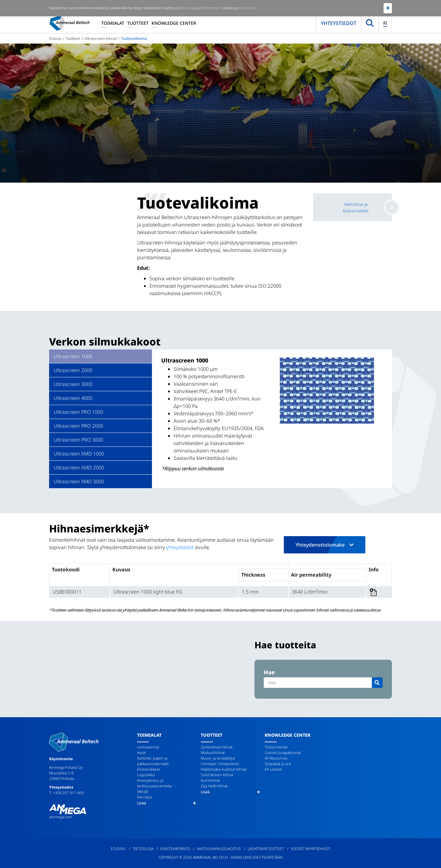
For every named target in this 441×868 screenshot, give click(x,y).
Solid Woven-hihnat (217, 775)
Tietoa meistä (276, 747)
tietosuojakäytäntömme (199, 8)
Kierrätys (145, 797)
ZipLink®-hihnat (214, 786)
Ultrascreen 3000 (73, 384)
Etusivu (55, 38)
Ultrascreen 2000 (73, 370)
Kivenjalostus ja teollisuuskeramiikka (154, 783)
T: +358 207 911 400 (66, 793)
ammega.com (61, 817)
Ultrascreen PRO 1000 (78, 412)
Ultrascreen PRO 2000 (78, 426)
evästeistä (247, 8)
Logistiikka (146, 775)
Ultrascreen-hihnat (101, 38)
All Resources (276, 758)
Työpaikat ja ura (278, 764)
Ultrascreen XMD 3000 (79, 481)
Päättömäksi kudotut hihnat (224, 769)
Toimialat (113, 23)
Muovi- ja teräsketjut (218, 758)
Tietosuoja (143, 849)
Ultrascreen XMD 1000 (79, 454)
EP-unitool (273, 769)
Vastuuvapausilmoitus (219, 849)
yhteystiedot (180, 547)
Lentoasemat (148, 747)
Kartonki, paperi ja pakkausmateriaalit (153, 761)
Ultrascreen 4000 (73, 398)
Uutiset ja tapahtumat (283, 753)
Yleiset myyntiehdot (311, 849)
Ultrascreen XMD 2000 (79, 468)
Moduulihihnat (213, 753)
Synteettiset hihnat (217, 747)
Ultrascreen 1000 (73, 356)
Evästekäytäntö (175, 849)
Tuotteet (138, 23)
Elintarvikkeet (149, 769)
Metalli (143, 792)
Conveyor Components (220, 764)
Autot (142, 753)
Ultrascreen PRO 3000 (78, 440)
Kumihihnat (210, 780)
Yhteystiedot (339, 23)
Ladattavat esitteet (266, 849)
